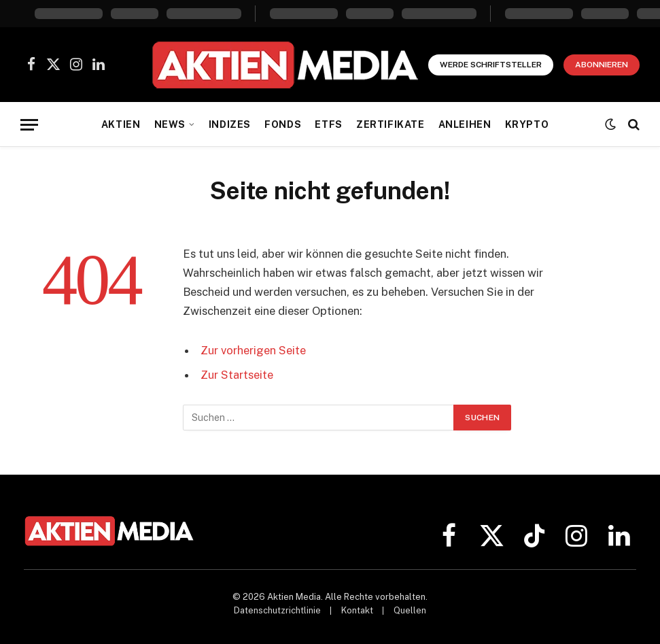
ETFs (328, 124)
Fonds (283, 124)
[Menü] (29, 125)
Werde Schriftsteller (491, 65)
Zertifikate (390, 124)
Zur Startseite (237, 375)
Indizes (230, 124)
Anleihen (465, 124)
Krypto (527, 124)
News (170, 124)
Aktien (121, 124)
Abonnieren (602, 65)
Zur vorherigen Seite (253, 350)
